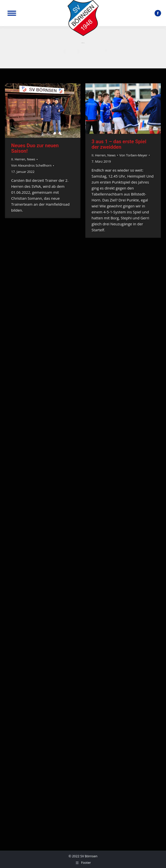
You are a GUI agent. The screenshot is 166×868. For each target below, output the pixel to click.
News (31, 159)
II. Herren (18, 159)
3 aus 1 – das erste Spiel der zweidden (119, 144)
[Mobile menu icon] (12, 13)
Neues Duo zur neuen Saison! (35, 148)
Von (31, 165)
